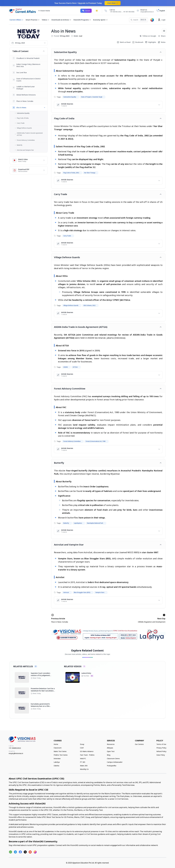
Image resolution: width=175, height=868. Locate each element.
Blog (109, 755)
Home (56, 744)
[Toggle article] (161, 52)
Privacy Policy (161, 748)
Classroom (58, 748)
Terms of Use (161, 744)
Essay (82, 744)
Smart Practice (33, 20)
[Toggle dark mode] (97, 11)
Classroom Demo (113, 758)
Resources (111, 744)
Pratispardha (112, 766)
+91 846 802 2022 (116, 12)
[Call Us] (106, 11)
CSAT (82, 748)
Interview (57, 758)
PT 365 (83, 762)
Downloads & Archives (61, 20)
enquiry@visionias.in (16, 753)
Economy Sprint (100, 20)
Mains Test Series (60, 751)
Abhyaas (110, 748)
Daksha (56, 766)
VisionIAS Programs (82, 20)
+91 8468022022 (15, 748)
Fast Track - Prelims (87, 755)
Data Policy (161, 755)
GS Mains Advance (87, 751)
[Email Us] (145, 11)
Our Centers (139, 744)
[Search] (138, 20)
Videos (46, 20)
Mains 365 (84, 766)
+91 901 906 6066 (129, 12)
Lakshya (57, 762)
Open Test (111, 751)
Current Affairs (17, 20)
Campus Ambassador (115, 762)
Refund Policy (161, 751)
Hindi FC (83, 758)
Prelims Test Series (61, 755)
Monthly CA (84, 769)
